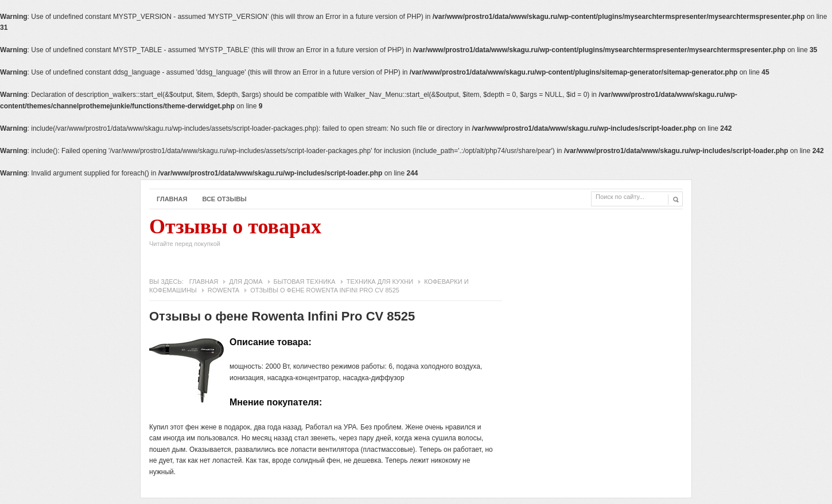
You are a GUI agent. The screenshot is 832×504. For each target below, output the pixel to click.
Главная (172, 199)
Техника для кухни (380, 282)
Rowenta (223, 290)
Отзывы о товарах (235, 235)
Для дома (246, 282)
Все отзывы (224, 199)
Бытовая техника (305, 282)
